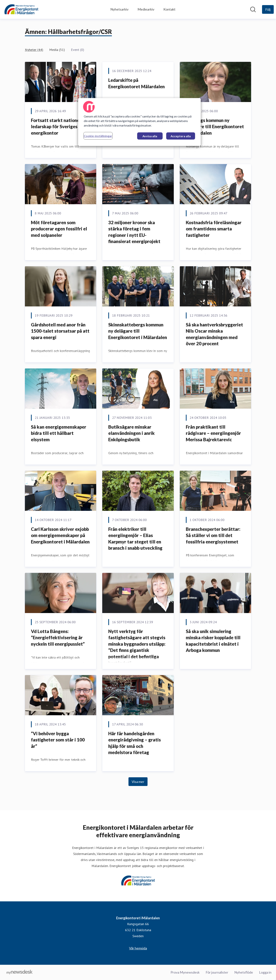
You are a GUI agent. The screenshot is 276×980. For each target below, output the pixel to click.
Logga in (265, 972)
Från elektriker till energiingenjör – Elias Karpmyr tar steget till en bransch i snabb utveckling (135, 539)
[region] (139, 122)
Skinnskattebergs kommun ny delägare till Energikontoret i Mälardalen (138, 331)
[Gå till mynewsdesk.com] (20, 972)
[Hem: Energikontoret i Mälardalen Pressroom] (21, 9)
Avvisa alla (150, 136)
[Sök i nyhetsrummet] (253, 9)
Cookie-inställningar (98, 136)
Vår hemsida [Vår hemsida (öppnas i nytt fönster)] (138, 948)
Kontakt (169, 9)
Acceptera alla (181, 136)
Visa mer (138, 782)
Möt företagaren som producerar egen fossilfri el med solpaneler (59, 229)
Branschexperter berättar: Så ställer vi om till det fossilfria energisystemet (213, 535)
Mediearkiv (146, 9)
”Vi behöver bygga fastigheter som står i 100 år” (58, 740)
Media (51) (57, 50)
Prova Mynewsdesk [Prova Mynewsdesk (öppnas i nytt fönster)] (185, 972)
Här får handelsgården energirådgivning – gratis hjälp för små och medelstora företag (135, 743)
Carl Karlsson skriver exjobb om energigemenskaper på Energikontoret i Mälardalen (60, 535)
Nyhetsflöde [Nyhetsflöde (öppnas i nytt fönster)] (244, 972)
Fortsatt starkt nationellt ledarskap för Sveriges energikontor (58, 127)
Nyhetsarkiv (119, 9)
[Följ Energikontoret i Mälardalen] (268, 9)
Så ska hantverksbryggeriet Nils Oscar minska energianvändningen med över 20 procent (214, 334)
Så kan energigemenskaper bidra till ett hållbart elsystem (59, 433)
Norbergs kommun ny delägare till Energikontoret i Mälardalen (215, 127)
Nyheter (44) (34, 50)
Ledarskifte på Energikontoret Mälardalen (136, 83)
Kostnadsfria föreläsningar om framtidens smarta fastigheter (214, 229)
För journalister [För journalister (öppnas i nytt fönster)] (217, 972)
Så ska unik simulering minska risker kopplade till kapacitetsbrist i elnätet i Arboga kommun (213, 641)
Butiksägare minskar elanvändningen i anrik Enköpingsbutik (131, 433)
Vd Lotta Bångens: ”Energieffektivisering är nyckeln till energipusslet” (58, 638)
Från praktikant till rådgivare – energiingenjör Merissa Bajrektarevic (213, 433)
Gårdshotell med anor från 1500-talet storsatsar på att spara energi (60, 331)
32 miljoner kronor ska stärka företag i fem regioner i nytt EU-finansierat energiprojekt (134, 232)
